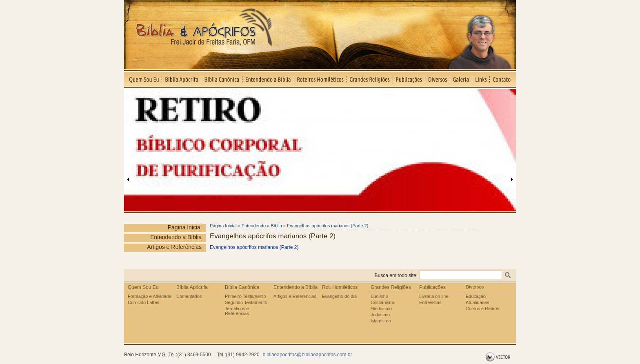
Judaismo (380, 315)
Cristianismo (383, 302)
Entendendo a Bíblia (268, 79)
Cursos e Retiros (482, 309)
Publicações (409, 79)
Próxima (512, 180)
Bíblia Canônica (222, 79)
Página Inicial (185, 227)
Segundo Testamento (246, 302)
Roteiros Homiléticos (321, 79)
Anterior (128, 180)
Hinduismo (381, 309)
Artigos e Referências (174, 247)
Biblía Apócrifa (182, 79)
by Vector (499, 357)
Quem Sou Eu (143, 79)
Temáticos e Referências (237, 311)
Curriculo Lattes (143, 302)
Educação (476, 296)
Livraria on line (434, 296)
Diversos (438, 79)
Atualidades (478, 302)
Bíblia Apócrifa (192, 287)
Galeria (461, 79)
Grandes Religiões (370, 79)
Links (481, 79)
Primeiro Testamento (246, 296)
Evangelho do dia (339, 296)
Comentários (189, 296)
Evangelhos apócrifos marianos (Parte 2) (328, 226)
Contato (503, 79)
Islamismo (381, 321)
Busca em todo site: (396, 275)
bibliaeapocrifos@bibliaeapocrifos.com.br (308, 355)
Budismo (379, 296)
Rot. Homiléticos (340, 287)
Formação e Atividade (149, 296)
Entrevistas (430, 302)
